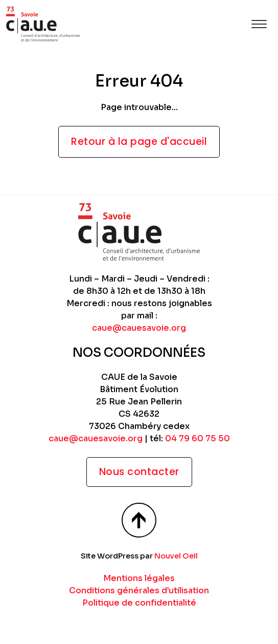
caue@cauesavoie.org (139, 328)
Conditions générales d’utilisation (139, 591)
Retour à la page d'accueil (139, 142)
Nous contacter (139, 472)
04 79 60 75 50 (198, 438)
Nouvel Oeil (176, 556)
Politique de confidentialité (139, 603)
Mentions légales (139, 578)
